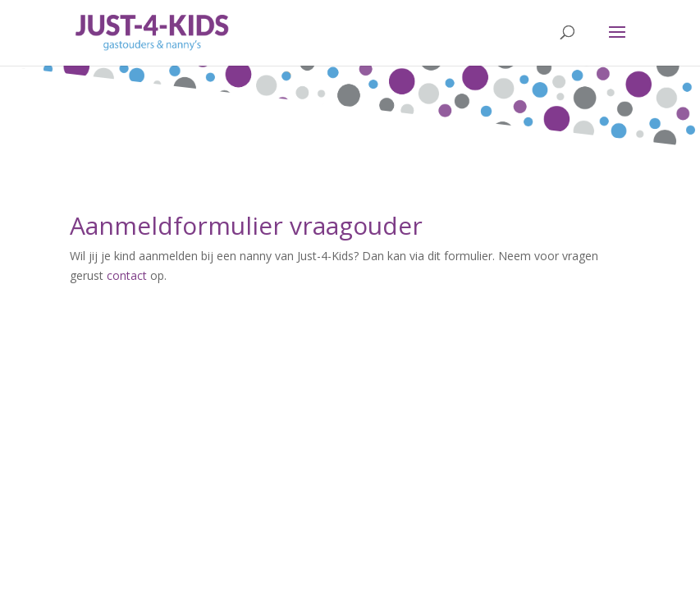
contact (127, 275)
